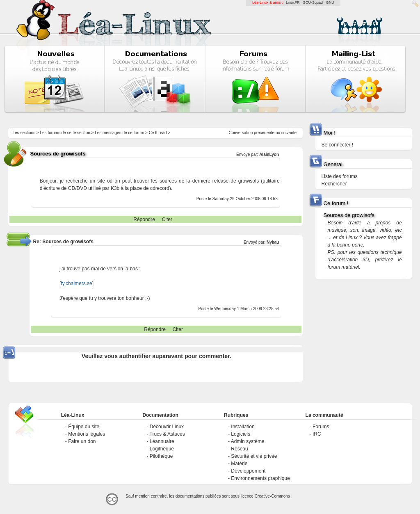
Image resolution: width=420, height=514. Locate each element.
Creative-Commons (272, 496)
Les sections (24, 133)
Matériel (240, 464)
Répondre (144, 219)
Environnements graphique (260, 478)
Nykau (273, 242)
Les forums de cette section (65, 133)
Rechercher (334, 184)
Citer (167, 219)
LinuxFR (293, 2)
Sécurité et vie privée (254, 456)
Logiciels (241, 434)
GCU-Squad (313, 2)
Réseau (239, 449)
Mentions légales (87, 434)
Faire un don (82, 441)
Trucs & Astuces (167, 434)
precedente (264, 133)
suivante (289, 133)
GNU (330, 2)
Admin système (248, 441)
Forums (321, 427)
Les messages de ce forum (119, 133)
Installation (243, 427)
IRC (317, 434)
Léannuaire (162, 441)
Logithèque (162, 449)
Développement (248, 471)
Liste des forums (340, 176)
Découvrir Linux (167, 427)
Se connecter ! (337, 145)
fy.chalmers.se (76, 283)
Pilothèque (161, 456)
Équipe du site (84, 427)
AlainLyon (269, 154)
